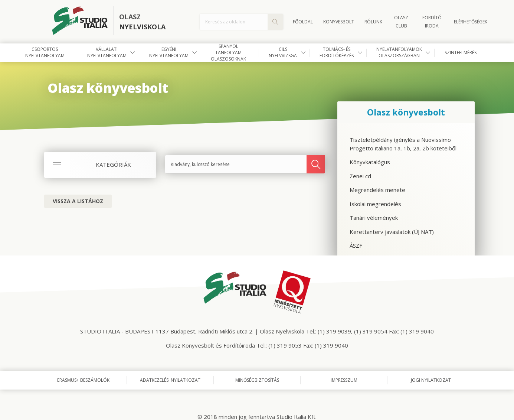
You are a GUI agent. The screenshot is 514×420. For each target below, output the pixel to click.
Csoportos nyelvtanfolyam (45, 52)
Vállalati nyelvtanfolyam (107, 52)
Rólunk (373, 22)
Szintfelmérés (461, 53)
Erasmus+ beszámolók (83, 380)
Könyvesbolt (339, 22)
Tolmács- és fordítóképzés (337, 52)
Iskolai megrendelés (375, 204)
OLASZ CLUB (401, 22)
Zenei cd (360, 176)
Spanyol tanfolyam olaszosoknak (228, 53)
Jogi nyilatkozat (431, 380)
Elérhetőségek (471, 22)
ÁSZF (356, 245)
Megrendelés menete (377, 190)
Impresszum (344, 380)
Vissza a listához (78, 201)
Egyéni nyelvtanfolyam (169, 52)
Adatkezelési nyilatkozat (170, 380)
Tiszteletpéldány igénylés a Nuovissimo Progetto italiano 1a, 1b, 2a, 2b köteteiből (403, 144)
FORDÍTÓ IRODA (432, 22)
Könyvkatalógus (370, 162)
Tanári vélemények (374, 218)
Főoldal (303, 22)
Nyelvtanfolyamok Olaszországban (399, 52)
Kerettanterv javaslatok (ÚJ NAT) (392, 232)
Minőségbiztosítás (257, 380)
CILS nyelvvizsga (283, 52)
